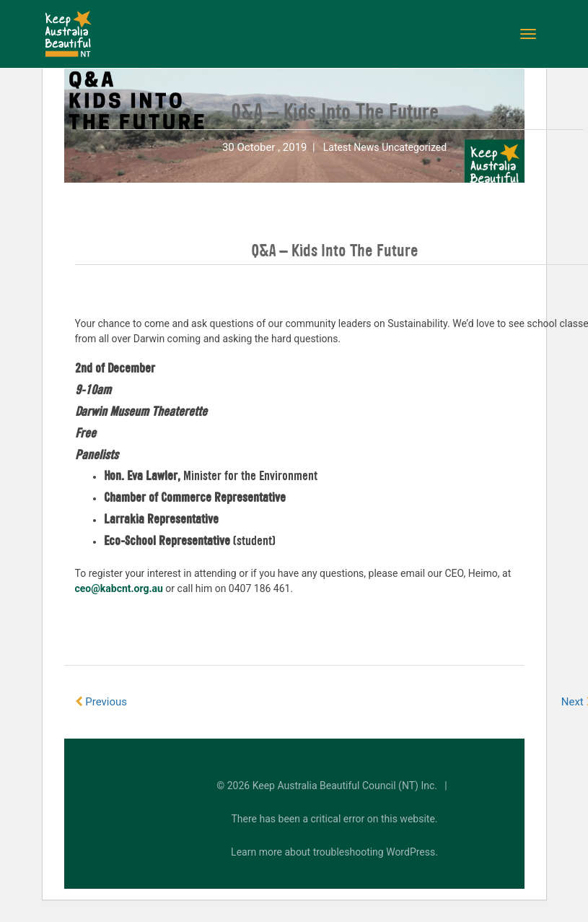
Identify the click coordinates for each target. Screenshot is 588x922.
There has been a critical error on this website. (335, 819)
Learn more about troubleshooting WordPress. (334, 852)
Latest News (351, 147)
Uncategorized (414, 147)
